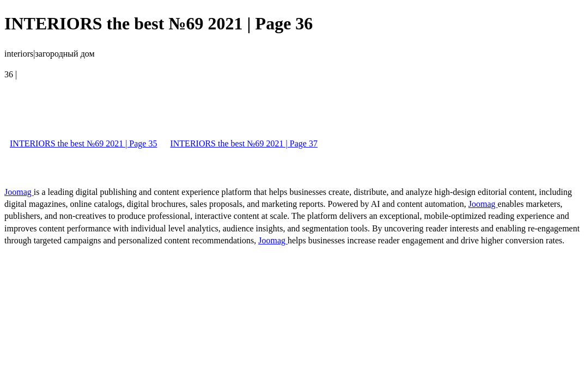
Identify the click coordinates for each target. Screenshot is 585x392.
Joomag (19, 192)
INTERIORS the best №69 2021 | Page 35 (83, 143)
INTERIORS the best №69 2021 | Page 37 (243, 143)
